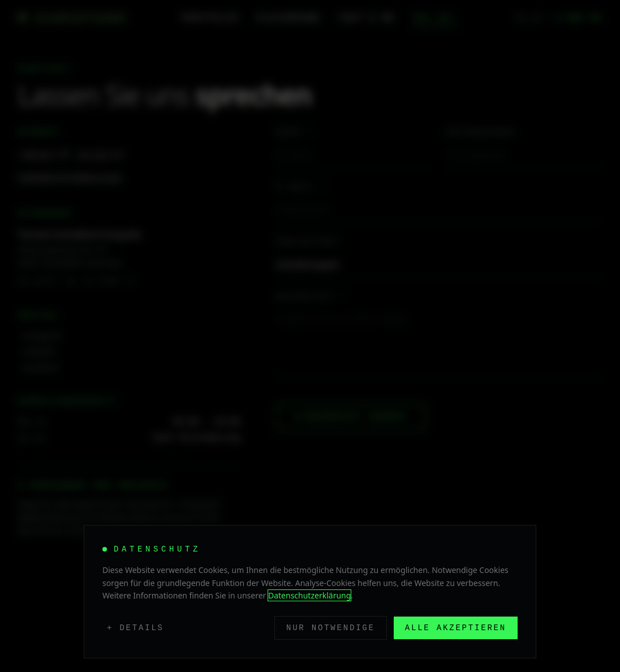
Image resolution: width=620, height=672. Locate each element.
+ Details (135, 628)
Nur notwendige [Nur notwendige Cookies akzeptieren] (331, 628)
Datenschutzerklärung (309, 595)
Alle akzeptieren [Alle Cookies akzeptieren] (456, 628)
